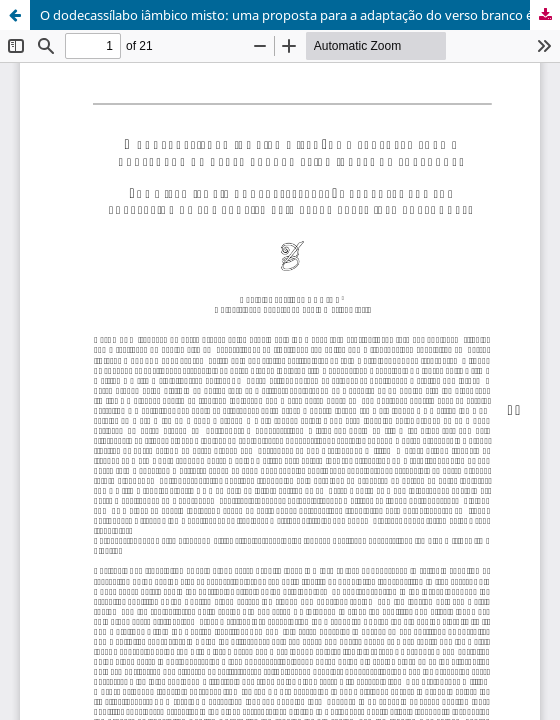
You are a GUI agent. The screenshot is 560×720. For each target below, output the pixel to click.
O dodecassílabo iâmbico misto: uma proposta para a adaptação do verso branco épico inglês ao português (300, 15)
